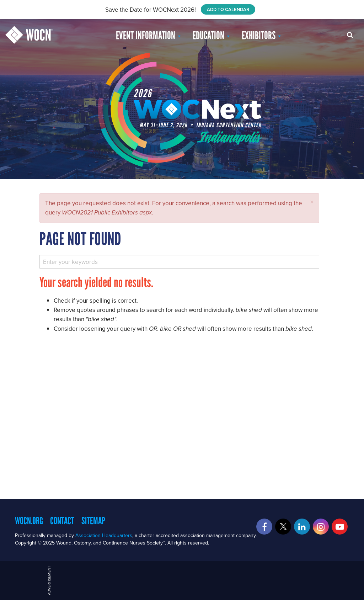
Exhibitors (261, 35)
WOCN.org (29, 521)
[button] (312, 202)
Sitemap (93, 521)
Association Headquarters (104, 535)
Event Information (148, 35)
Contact (62, 521)
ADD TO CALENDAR (228, 9)
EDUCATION (211, 35)
